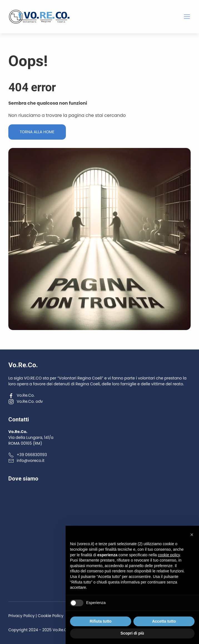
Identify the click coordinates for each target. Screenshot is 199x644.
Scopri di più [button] (132, 633)
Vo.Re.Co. (21, 395)
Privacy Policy (22, 616)
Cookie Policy (51, 616)
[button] (187, 17)
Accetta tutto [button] (164, 621)
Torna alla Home (37, 132)
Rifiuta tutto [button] (101, 621)
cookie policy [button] (169, 555)
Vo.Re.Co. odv (26, 401)
